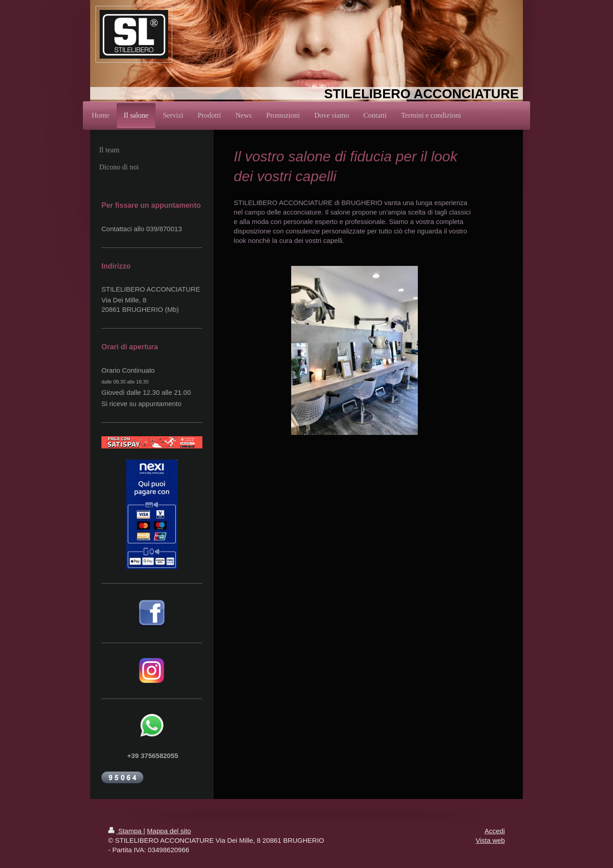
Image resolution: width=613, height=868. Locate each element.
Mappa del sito (169, 831)
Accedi (495, 831)
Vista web (490, 840)
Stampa (126, 831)
